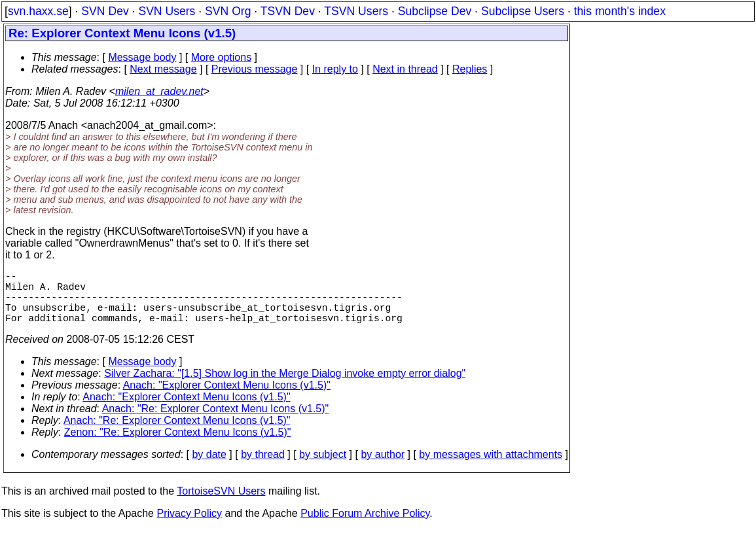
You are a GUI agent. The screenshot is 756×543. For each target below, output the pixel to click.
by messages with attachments (491, 467)
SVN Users (167, 11)
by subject (323, 467)
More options (222, 57)
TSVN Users (356, 11)
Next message (163, 69)
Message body (142, 57)
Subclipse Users (523, 11)
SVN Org (228, 11)
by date (209, 467)
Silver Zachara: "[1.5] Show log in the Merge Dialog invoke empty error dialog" (285, 386)
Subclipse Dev (435, 11)
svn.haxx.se (38, 11)
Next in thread (405, 69)
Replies (470, 69)
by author (383, 467)
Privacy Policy (189, 526)
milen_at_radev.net (159, 91)
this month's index (620, 11)
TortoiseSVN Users (221, 504)
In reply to (335, 69)
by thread (263, 467)
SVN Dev (105, 11)
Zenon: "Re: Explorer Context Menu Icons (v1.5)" (178, 445)
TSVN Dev (288, 11)
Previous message (255, 69)
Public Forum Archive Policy (365, 526)
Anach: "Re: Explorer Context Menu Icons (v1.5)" (216, 422)
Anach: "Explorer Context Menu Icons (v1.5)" (227, 398)
